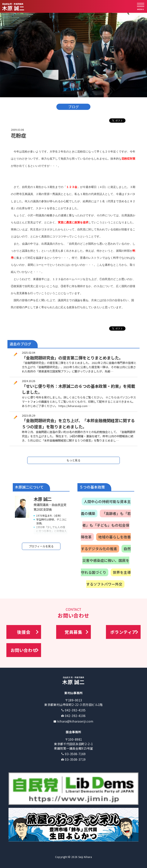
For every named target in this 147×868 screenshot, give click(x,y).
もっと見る (73, 460)
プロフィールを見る (41, 546)
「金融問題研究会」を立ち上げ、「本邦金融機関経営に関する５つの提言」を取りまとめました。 (78, 424)
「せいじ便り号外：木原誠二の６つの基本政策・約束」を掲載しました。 (78, 389)
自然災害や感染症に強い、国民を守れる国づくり (106, 560)
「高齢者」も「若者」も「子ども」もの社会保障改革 (106, 525)
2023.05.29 (29, 415)
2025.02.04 (29, 353)
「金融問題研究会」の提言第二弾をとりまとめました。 (72, 358)
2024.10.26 (29, 381)
